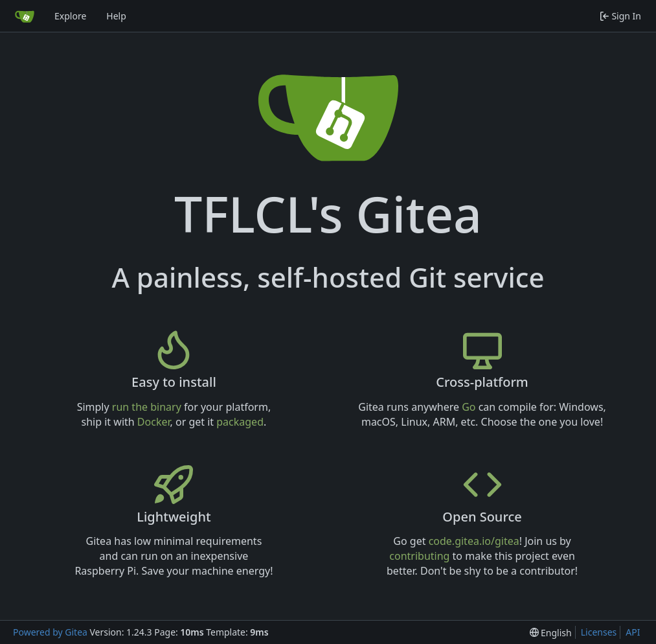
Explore (70, 16)
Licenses (599, 632)
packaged (240, 422)
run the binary (147, 407)
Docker (154, 422)
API (633, 632)
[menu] (551, 633)
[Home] (25, 16)
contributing (419, 556)
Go (469, 407)
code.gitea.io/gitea (474, 541)
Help (116, 16)
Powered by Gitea (50, 632)
